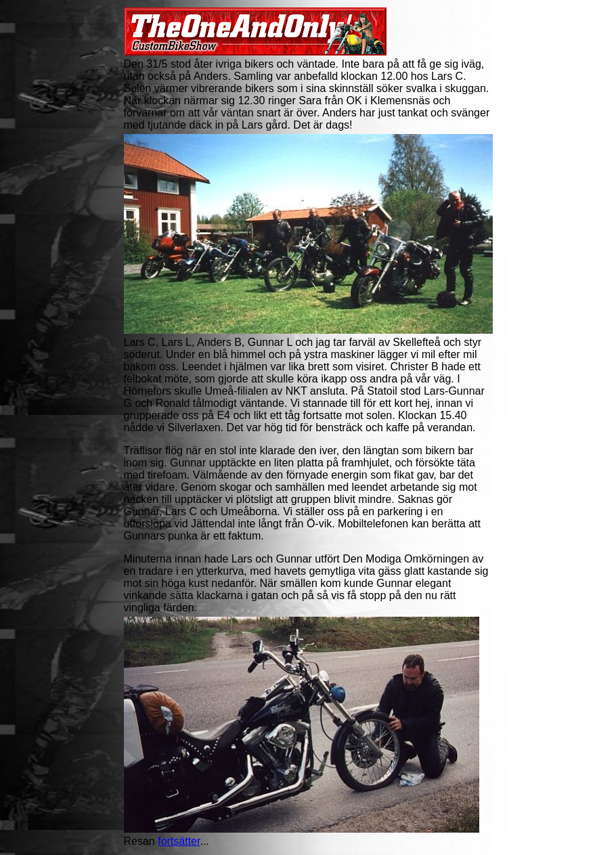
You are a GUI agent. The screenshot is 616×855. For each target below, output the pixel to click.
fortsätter (179, 841)
